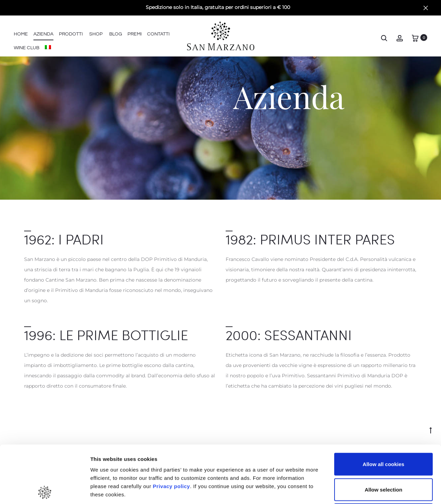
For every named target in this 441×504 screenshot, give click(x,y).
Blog (116, 34)
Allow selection (383, 432)
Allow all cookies (384, 407)
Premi (135, 34)
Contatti (158, 34)
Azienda (43, 34)
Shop (96, 34)
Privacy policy (171, 429)
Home (21, 34)
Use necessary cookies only (383, 457)
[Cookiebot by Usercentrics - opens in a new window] (45, 491)
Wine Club (27, 48)
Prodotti (71, 34)
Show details (362, 490)
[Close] (426, 8)
